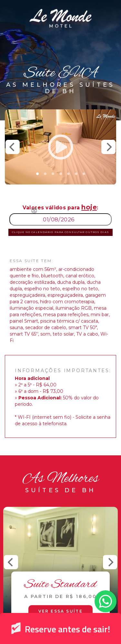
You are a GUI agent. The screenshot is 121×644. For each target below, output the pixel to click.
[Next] (108, 147)
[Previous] (13, 147)
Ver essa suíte (61, 611)
